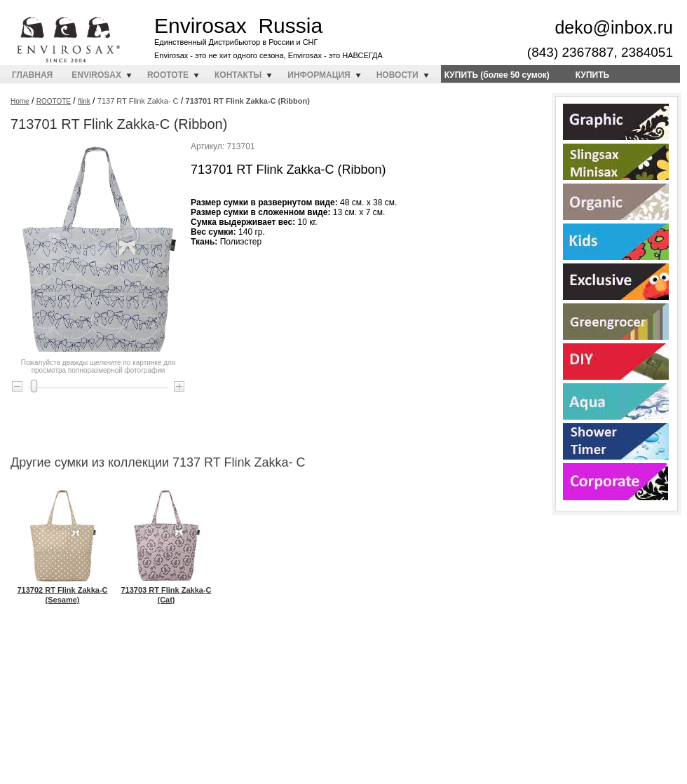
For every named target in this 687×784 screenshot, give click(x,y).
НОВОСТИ (397, 75)
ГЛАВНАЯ (32, 75)
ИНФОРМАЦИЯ (319, 75)
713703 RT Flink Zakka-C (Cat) (166, 590)
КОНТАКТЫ (238, 75)
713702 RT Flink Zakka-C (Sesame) (62, 590)
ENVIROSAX (96, 75)
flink (84, 101)
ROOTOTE (168, 75)
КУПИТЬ (592, 75)
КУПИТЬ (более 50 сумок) (497, 75)
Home (20, 101)
